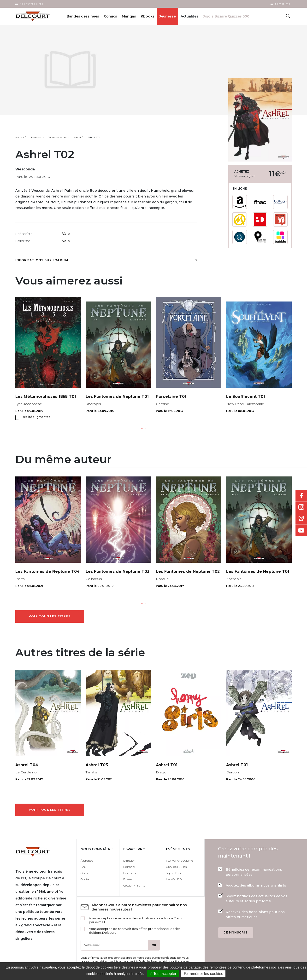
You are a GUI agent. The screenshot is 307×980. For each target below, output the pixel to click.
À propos (87, 861)
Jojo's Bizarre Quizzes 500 (226, 16)
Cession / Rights (134, 885)
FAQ (83, 867)
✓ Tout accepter (163, 974)
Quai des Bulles (176, 867)
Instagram (301, 507)
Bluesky (301, 519)
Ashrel (77, 137)
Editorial (129, 867)
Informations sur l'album (106, 260)
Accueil (20, 137)
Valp (66, 234)
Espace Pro (283, 4)
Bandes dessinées (83, 16)
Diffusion (129, 861)
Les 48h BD (174, 879)
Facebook (301, 496)
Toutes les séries (57, 137)
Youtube (301, 530)
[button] (142, 429)
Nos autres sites (32, 4)
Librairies (130, 873)
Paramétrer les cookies (203, 974)
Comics (110, 16)
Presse (128, 879)
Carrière (86, 873)
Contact (86, 879)
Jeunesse (168, 16)
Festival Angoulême (179, 861)
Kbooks (148, 16)
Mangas (129, 16)
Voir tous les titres (50, 616)
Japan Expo (174, 873)
